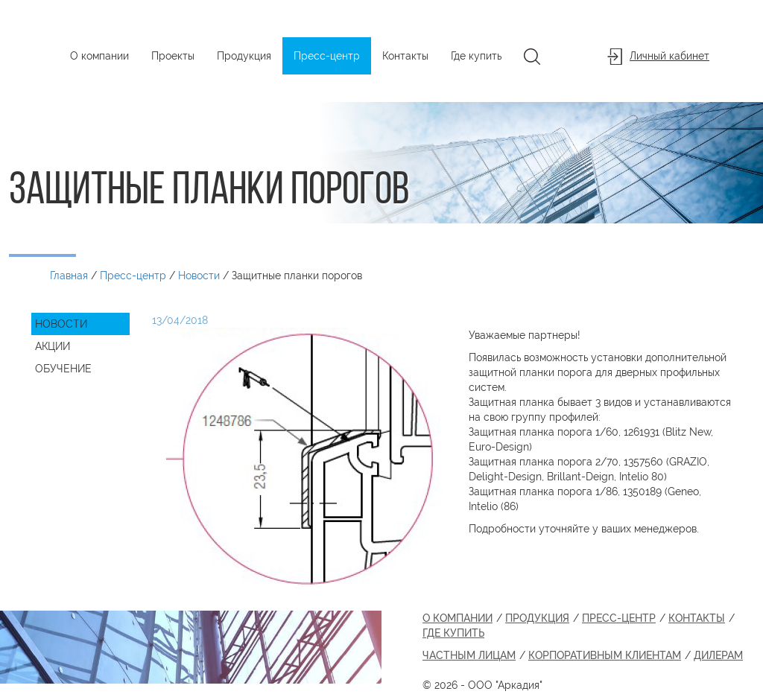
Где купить (476, 56)
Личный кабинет (658, 57)
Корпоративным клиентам (605, 655)
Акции (53, 346)
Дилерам (718, 655)
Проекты (173, 56)
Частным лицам (469, 655)
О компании (99, 56)
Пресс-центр (327, 56)
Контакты (405, 56)
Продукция (244, 56)
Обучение (63, 369)
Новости (61, 324)
